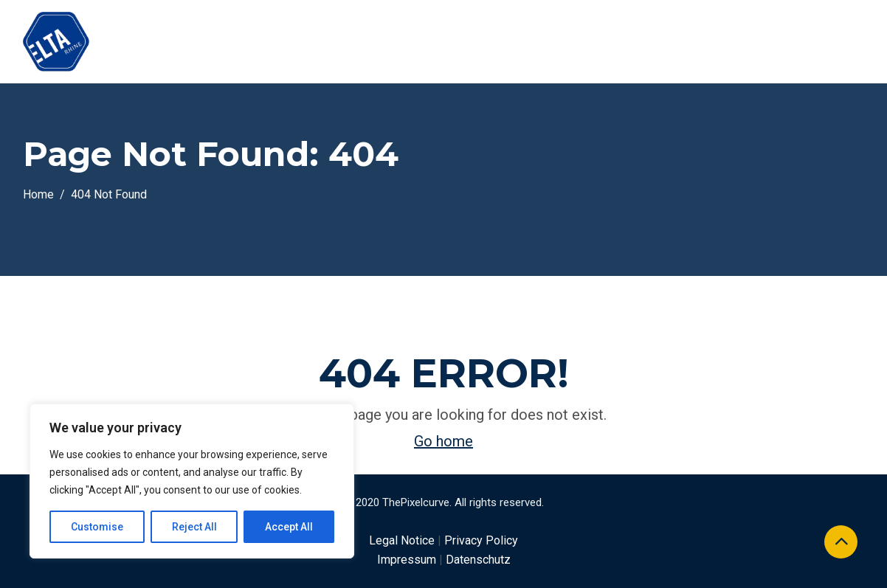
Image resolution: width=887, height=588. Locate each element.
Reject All (194, 527)
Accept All (289, 527)
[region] (192, 481)
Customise (97, 527)
